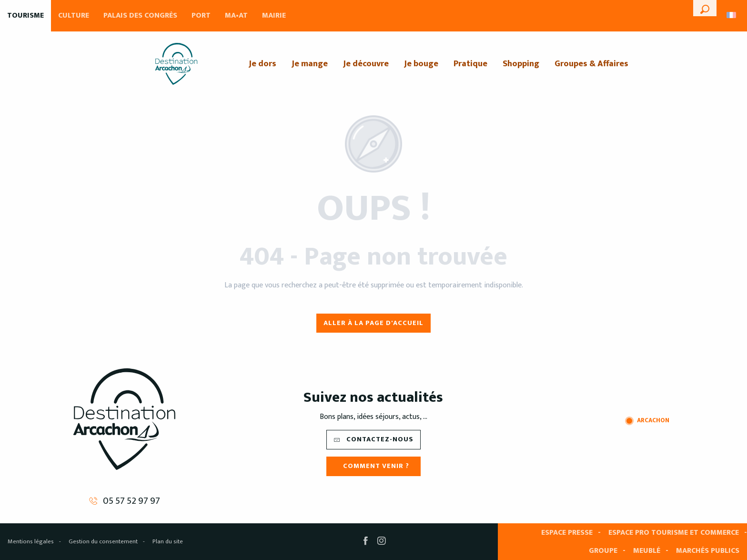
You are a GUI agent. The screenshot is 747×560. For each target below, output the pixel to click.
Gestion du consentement (103, 541)
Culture (74, 15)
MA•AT (236, 15)
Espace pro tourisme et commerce (674, 533)
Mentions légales (31, 541)
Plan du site (168, 541)
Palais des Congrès (140, 15)
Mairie (274, 15)
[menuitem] (176, 64)
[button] (705, 8)
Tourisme (25, 15)
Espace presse (567, 533)
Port (201, 15)
